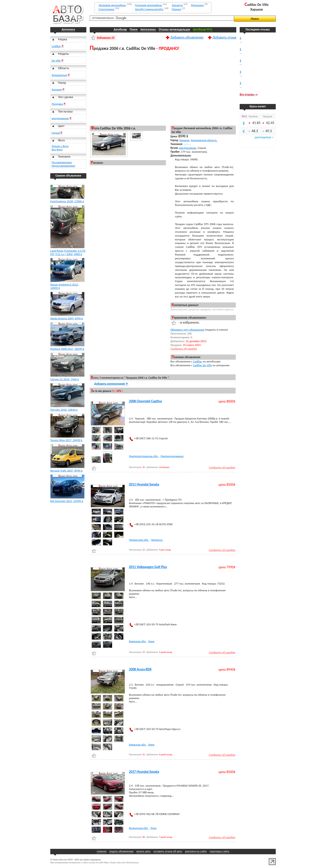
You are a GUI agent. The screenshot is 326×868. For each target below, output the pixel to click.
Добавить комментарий (111, 384)
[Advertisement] (163, 88)
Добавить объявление (187, 37)
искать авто (143, 851)
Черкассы (157, 540)
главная (101, 851)
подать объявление (121, 851)
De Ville (56, 61)
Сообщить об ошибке (184, 349)
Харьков (57, 89)
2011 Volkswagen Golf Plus (148, 567)
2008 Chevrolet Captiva (145, 401)
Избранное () (106, 38)
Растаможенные (62, 162)
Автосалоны (148, 29)
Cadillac (56, 46)
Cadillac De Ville (202, 365)
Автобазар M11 (203, 29)
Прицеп (177, 9)
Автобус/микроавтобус (149, 9)
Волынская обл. (139, 828)
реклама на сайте (196, 851)
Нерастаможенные (63, 166)
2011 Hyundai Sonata (144, 484)
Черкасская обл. (139, 540)
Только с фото (60, 146)
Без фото (57, 149)
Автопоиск (68, 29)
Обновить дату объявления (187, 330)
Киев (151, 641)
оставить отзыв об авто (168, 851)
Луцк (153, 828)
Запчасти (177, 5)
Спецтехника (106, 9)
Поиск (134, 29)
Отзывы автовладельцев (174, 29)
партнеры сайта (219, 851)
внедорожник (60, 118)
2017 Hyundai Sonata (144, 772)
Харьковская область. (204, 140)
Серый (56, 133)
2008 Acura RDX (140, 669)
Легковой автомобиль (112, 5)
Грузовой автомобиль (148, 5)
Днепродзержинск (172, 456)
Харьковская (59, 75)
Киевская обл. (138, 641)
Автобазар (120, 29)
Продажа (57, 104)
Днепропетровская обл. (144, 456)
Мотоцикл (197, 5)
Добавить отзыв (224, 37)
